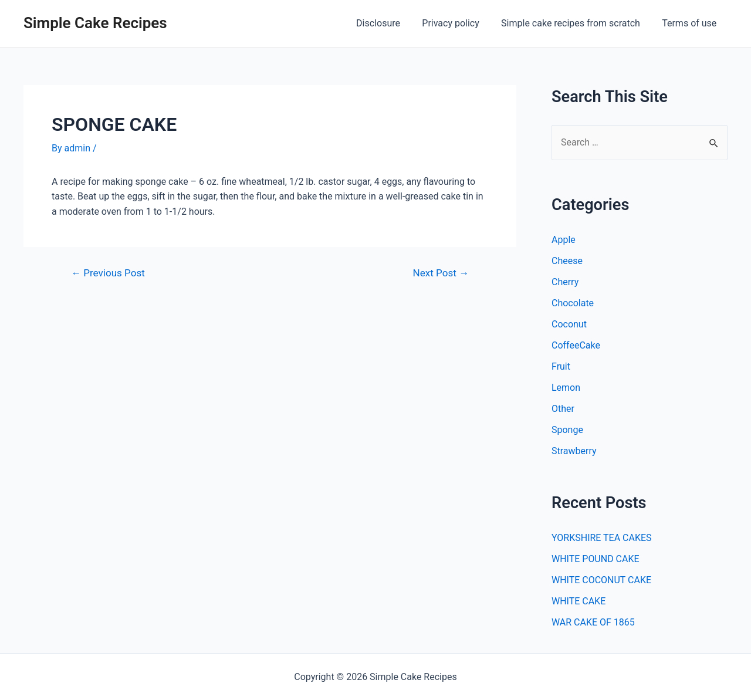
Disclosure (389, 23)
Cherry (565, 282)
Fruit (561, 366)
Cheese (567, 261)
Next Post (441, 273)
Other (563, 409)
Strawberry (574, 451)
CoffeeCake (576, 345)
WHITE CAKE (579, 601)
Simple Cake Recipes (95, 23)
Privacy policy (459, 23)
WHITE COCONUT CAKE (601, 580)
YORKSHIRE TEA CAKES (602, 538)
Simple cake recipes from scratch (575, 23)
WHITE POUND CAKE (596, 559)
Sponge (567, 430)
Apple (564, 240)
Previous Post (108, 273)
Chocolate (573, 303)
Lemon (566, 388)
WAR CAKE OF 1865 (593, 622)
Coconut (569, 324)
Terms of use (691, 23)
